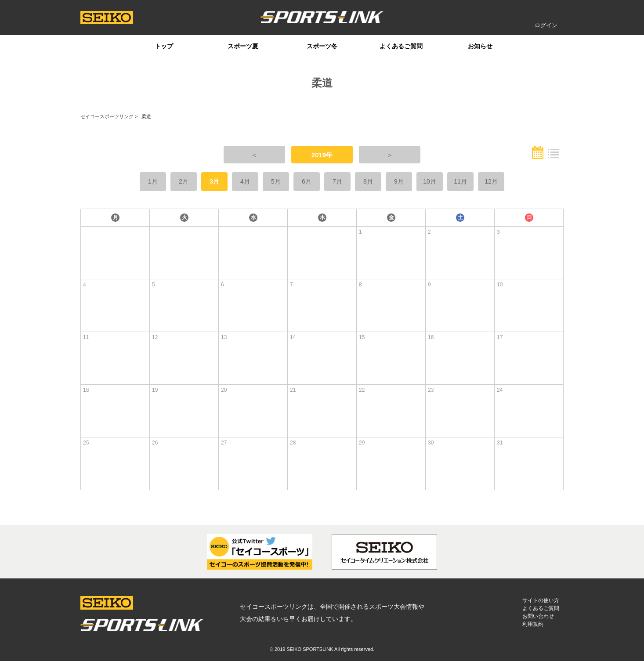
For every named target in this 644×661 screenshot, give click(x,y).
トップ (164, 46)
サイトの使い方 (541, 600)
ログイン (546, 25)
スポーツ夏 (243, 46)
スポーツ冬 (322, 46)
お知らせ (480, 46)
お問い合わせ (538, 616)
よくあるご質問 (401, 46)
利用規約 (533, 624)
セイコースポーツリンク (107, 116)
